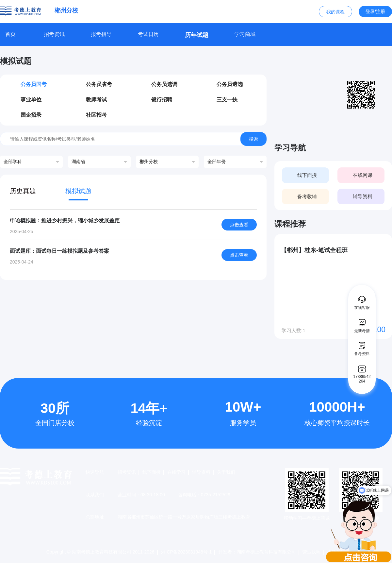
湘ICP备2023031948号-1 (187, 552)
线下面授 (152, 472)
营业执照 (312, 552)
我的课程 (335, 12)
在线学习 (176, 472)
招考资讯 (127, 472)
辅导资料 (201, 472)
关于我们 (226, 472)
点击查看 (239, 225)
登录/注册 (375, 11)
